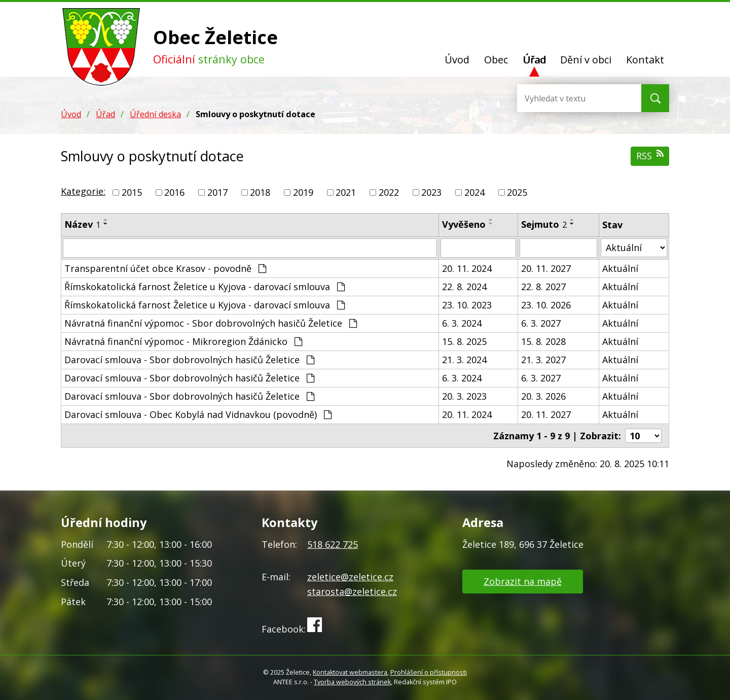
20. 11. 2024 (467, 268)
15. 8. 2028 (543, 341)
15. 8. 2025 (464, 341)
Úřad (534, 60)
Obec (496, 60)
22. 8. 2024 (464, 287)
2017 (217, 192)
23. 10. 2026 (546, 305)
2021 (346, 192)
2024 (474, 192)
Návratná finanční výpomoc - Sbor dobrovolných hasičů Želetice (211, 323)
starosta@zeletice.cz (352, 591)
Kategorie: (83, 191)
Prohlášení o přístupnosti (429, 672)
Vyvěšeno (464, 224)
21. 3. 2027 (543, 360)
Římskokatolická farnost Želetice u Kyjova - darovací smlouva (205, 287)
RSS (650, 155)
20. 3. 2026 (543, 396)
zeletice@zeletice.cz (350, 577)
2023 (431, 192)
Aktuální (620, 268)
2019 (303, 192)
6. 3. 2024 (462, 323)
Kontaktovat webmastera (350, 672)
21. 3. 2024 (464, 360)
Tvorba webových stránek (352, 682)
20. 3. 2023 (464, 396)
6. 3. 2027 (541, 323)
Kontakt (645, 60)
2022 (389, 192)
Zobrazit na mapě (523, 581)
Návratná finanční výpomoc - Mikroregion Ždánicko (183, 341)
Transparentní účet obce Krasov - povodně (165, 268)
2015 (132, 192)
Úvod (457, 60)
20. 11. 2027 (546, 268)
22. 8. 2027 (543, 287)
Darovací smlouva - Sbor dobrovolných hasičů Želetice (189, 360)
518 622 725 (333, 544)
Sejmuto (544, 224)
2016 (174, 192)
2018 (260, 192)
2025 (517, 192)
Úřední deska (155, 114)
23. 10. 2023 (467, 305)
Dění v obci (586, 60)
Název (82, 224)
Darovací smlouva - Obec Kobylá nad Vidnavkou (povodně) (198, 414)
